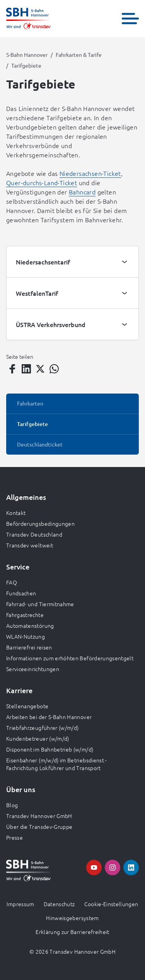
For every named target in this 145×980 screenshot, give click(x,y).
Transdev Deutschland (34, 534)
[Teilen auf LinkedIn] (26, 369)
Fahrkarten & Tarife (79, 55)
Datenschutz (59, 904)
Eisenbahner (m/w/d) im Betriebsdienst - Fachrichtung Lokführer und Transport (57, 764)
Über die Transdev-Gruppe (39, 827)
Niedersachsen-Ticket (90, 173)
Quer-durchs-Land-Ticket (42, 182)
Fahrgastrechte (25, 615)
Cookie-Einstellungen (111, 904)
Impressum (20, 904)
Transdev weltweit (30, 545)
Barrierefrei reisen (29, 647)
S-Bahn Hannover (27, 55)
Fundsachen (21, 593)
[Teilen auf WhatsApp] (54, 369)
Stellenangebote (27, 706)
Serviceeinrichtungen (33, 669)
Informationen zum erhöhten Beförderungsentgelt (70, 658)
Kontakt (16, 513)
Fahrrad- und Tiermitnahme (40, 604)
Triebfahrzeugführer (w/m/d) (42, 728)
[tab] (72, 262)
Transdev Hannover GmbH (39, 816)
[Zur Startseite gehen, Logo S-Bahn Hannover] (28, 19)
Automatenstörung (30, 625)
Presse (14, 837)
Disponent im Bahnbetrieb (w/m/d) (50, 749)
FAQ (12, 582)
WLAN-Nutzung (26, 636)
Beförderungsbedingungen (40, 523)
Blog (12, 805)
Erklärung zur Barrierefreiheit (72, 932)
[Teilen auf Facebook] (12, 369)
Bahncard (82, 192)
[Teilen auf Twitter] (40, 369)
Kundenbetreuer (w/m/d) (38, 738)
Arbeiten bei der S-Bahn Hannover (49, 717)
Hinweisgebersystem (72, 918)
